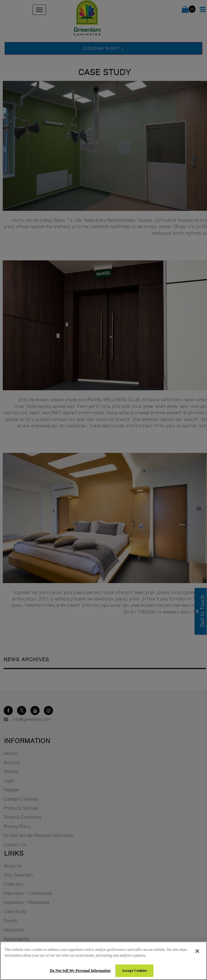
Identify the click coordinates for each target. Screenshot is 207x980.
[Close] (197, 951)
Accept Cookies (134, 971)
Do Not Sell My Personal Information (80, 971)
